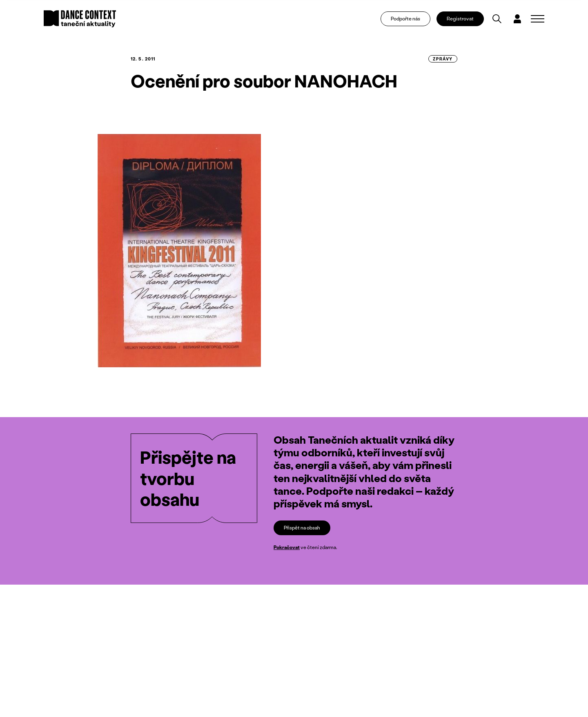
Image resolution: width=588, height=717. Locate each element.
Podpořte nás (405, 19)
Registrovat (460, 19)
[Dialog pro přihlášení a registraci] (517, 19)
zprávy (443, 59)
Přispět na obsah (302, 528)
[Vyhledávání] (497, 19)
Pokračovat (287, 547)
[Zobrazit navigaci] (538, 19)
